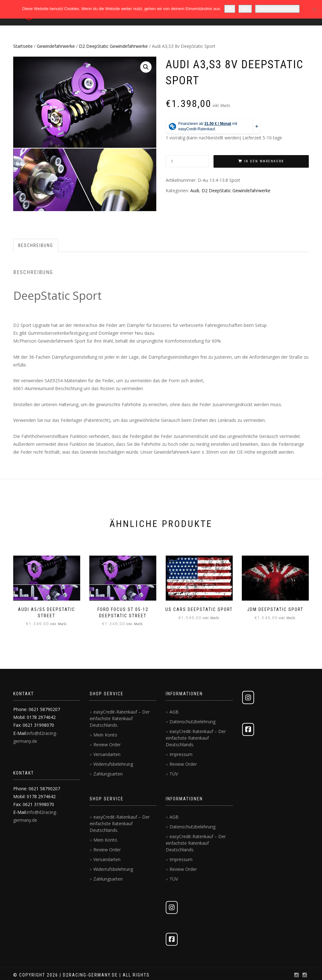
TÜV (174, 774)
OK (230, 9)
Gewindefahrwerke (56, 46)
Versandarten (107, 754)
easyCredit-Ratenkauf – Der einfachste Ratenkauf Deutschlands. (120, 718)
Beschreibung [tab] (36, 245)
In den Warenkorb (264, 161)
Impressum (181, 754)
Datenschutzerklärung (277, 9)
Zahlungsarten (108, 774)
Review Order (107, 745)
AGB (174, 712)
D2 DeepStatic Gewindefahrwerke (113, 46)
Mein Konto (105, 735)
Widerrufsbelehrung (113, 764)
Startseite (23, 46)
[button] (146, 67)
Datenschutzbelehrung (192, 722)
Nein (245, 9)
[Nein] (314, 9)
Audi (195, 190)
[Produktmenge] (187, 161)
